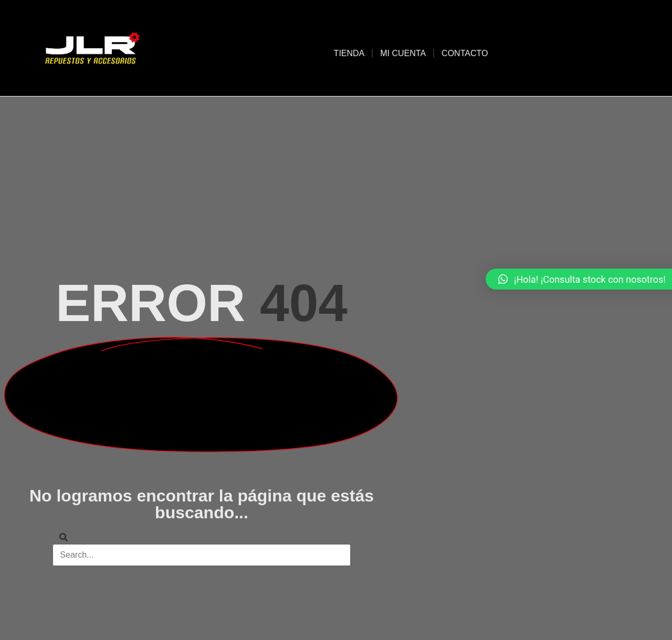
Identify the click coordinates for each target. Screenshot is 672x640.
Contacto (465, 53)
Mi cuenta (403, 53)
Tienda (349, 53)
